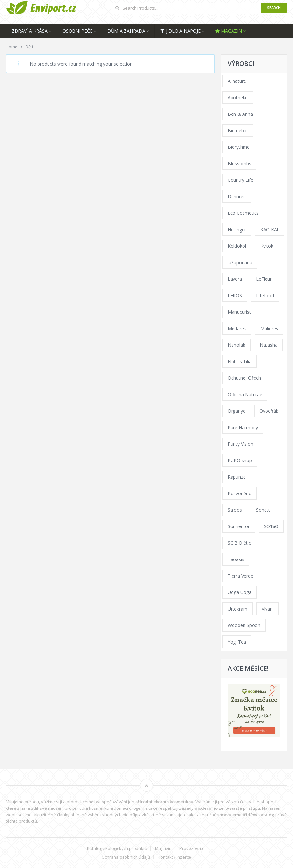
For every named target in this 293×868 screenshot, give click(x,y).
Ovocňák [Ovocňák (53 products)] (269, 411)
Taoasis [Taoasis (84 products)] (236, 559)
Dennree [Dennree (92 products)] (237, 196)
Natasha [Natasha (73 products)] (269, 345)
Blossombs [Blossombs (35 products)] (239, 163)
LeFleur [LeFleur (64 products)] (264, 279)
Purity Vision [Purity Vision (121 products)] (240, 444)
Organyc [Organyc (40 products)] (236, 411)
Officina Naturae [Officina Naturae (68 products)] (245, 394)
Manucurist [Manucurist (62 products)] (239, 312)
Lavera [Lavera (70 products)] (235, 279)
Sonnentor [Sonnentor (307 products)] (239, 526)
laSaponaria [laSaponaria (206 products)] (240, 262)
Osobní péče (77, 31)
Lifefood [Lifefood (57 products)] (265, 295)
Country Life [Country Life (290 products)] (240, 180)
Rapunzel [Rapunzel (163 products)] (237, 477)
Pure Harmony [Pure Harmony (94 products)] (243, 427)
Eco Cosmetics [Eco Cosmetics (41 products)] (243, 213)
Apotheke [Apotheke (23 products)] (238, 98)
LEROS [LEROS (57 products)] (235, 295)
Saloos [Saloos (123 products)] (235, 510)
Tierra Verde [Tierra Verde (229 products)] (240, 576)
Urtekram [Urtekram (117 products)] (238, 609)
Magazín (229, 31)
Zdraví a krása (30, 31)
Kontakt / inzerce (174, 857)
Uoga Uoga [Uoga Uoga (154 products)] (240, 592)
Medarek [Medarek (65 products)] (237, 328)
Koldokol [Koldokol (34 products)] (237, 246)
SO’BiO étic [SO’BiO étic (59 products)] (239, 543)
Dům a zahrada (126, 31)
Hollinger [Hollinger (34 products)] (237, 229)
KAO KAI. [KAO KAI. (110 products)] (270, 229)
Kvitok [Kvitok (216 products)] (267, 246)
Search (274, 8)
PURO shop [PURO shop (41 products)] (240, 460)
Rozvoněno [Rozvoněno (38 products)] (240, 493)
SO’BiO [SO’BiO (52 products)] (271, 526)
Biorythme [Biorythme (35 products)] (239, 147)
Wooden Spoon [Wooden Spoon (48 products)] (244, 625)
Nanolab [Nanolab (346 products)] (237, 345)
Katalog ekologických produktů (117, 848)
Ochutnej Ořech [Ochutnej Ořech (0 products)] (244, 378)
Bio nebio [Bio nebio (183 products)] (238, 130)
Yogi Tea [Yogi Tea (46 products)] (237, 642)
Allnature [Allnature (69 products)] (237, 81)
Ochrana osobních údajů (126, 857)
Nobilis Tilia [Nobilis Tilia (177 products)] (240, 361)
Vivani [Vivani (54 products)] (268, 609)
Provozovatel (193, 848)
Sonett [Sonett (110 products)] (263, 510)
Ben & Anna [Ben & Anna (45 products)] (240, 114)
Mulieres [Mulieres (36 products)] (269, 328)
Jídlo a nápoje (180, 31)
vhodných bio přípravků (125, 815)
